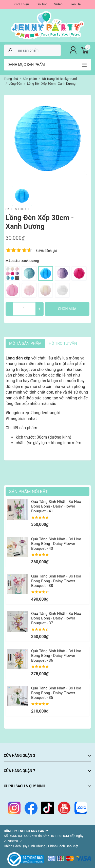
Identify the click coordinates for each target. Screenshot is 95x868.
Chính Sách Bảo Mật (63, 846)
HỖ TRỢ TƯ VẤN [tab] (63, 343)
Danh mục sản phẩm (26, 65)
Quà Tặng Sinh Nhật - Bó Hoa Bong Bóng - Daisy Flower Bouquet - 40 (56, 544)
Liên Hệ (75, 4)
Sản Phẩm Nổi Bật (28, 491)
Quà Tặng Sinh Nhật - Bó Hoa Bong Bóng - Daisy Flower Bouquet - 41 (56, 506)
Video (58, 4)
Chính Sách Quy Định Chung (25, 846)
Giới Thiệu (22, 4)
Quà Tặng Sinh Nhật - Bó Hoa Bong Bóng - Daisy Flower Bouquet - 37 (56, 618)
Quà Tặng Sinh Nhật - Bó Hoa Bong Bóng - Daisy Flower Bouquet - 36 (56, 656)
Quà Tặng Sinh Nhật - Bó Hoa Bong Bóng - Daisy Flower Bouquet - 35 (56, 693)
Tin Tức (41, 4)
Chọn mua (67, 309)
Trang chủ (11, 79)
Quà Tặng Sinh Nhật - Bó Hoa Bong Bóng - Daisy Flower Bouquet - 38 (56, 581)
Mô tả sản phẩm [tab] (25, 343)
